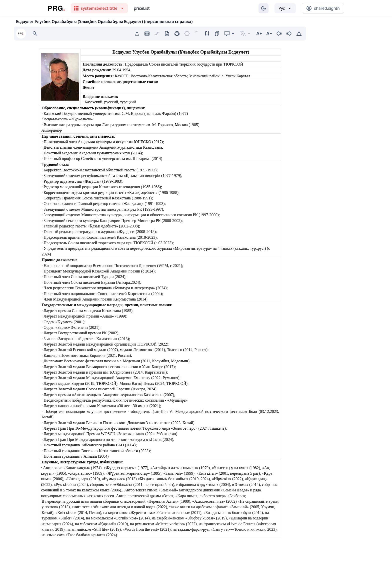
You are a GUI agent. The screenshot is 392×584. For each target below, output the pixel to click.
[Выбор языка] (285, 8)
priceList (142, 8)
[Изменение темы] (263, 8)
